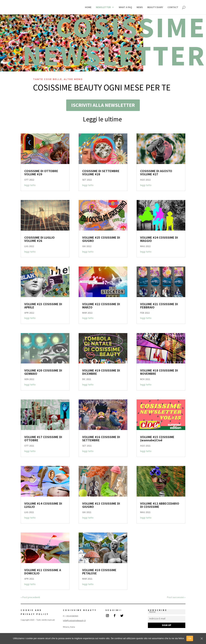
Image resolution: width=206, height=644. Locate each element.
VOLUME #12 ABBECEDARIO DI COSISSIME (160, 505)
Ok (190, 638)
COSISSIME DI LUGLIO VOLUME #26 (39, 239)
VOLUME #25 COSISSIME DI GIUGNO (101, 239)
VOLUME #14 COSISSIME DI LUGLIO (43, 505)
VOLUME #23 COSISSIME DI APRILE (43, 306)
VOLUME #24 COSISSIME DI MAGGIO (159, 239)
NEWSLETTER (103, 7)
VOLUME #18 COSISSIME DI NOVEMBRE (159, 372)
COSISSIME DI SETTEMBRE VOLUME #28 (101, 173)
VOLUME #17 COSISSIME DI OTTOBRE (43, 439)
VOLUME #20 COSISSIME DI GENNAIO (43, 372)
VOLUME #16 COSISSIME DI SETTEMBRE (101, 439)
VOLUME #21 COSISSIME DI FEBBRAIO (159, 306)
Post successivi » (176, 597)
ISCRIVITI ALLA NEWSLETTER (103, 105)
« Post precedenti (30, 597)
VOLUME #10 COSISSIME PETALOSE (99, 572)
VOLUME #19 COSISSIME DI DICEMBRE (101, 372)
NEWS (140, 7)
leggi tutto (30, 185)
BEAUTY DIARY (155, 7)
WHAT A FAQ (125, 7)
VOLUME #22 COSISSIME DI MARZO (101, 306)
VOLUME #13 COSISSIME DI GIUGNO (101, 505)
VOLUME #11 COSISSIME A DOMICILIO (43, 572)
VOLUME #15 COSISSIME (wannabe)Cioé (157, 439)
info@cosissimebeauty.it (74, 620)
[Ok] (202, 638)
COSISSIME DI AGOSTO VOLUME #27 (156, 173)
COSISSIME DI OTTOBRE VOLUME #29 (41, 173)
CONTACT (173, 7)
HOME (88, 7)
